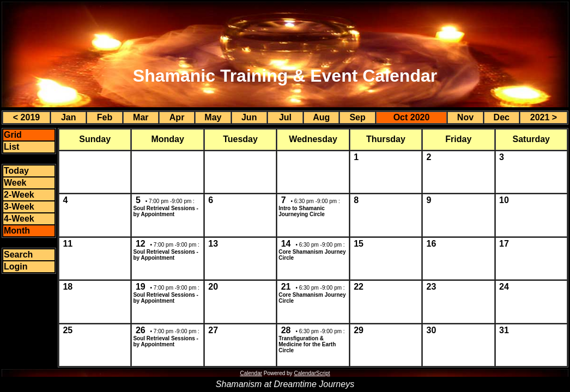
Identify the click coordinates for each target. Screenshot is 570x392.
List (11, 147)
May (213, 117)
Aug (321, 117)
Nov (465, 117)
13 (213, 244)
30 (432, 330)
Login (16, 267)
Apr (177, 117)
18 (68, 287)
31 (504, 330)
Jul (285, 117)
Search (18, 255)
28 (286, 330)
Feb (105, 117)
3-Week (19, 207)
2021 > (544, 117)
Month (17, 231)
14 (286, 244)
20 (213, 287)
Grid (13, 135)
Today (16, 171)
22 (359, 287)
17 (504, 244)
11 (68, 244)
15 (359, 244)
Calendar (251, 373)
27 (213, 330)
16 (432, 244)
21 (286, 287)
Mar (141, 117)
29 (359, 330)
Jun (249, 117)
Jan (69, 117)
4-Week (19, 219)
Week (15, 183)
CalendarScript (312, 373)
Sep (357, 117)
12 (141, 244)
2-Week (19, 195)
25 (68, 330)
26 (141, 330)
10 (504, 200)
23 (432, 287)
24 (504, 287)
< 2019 (26, 117)
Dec (502, 117)
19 (141, 287)
